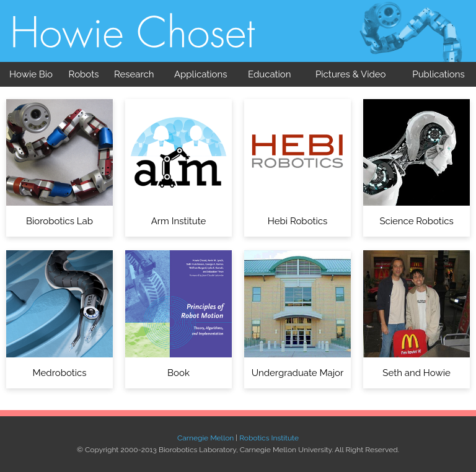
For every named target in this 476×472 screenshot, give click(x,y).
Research (134, 74)
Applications (201, 74)
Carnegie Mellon (205, 438)
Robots (84, 74)
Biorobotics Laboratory (135, 43)
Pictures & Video (351, 74)
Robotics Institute (269, 438)
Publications (438, 74)
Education (269, 74)
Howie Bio (31, 74)
